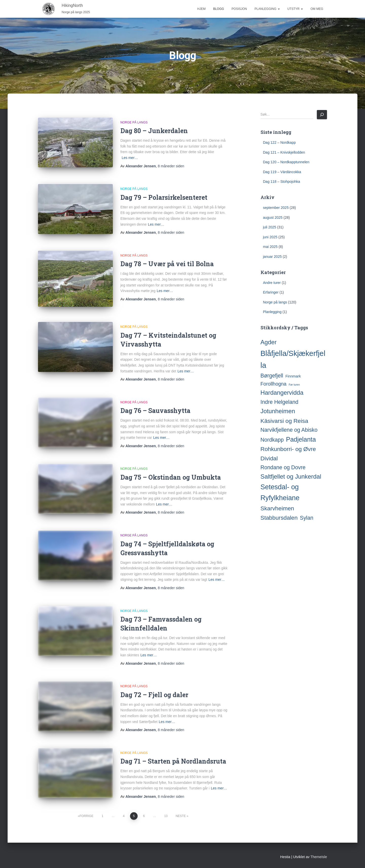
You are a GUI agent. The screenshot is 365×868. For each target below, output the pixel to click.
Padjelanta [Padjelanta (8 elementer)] (301, 439)
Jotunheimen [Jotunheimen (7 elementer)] (278, 411)
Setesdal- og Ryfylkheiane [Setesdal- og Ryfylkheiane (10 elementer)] (280, 493)
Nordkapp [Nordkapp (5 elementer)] (272, 440)
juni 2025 (270, 237)
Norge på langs (134, 122)
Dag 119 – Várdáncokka (282, 172)
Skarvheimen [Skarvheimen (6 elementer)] (277, 508)
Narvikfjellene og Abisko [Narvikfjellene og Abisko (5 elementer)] (289, 430)
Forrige (87, 816)
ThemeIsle (319, 857)
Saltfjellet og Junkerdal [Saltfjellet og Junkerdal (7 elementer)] (291, 476)
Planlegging (267, 9)
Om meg (317, 9)
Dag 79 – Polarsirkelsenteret (164, 197)
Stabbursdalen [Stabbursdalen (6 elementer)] (279, 518)
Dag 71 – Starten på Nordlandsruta (173, 761)
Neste (181, 816)
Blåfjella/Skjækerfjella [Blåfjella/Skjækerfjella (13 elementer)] (293, 359)
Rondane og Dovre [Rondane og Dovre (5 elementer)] (283, 467)
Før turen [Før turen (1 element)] (294, 385)
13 (166, 816)
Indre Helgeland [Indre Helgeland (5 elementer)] (280, 402)
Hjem (201, 9)
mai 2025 (270, 247)
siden (171, 166)
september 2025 (276, 208)
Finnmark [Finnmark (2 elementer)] (293, 376)
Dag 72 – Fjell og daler (154, 695)
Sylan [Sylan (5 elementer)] (307, 518)
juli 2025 (270, 227)
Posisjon (239, 9)
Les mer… (130, 158)
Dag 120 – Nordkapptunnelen (286, 162)
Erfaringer (271, 292)
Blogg (219, 9)
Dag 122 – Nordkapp (279, 142)
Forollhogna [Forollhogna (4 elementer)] (274, 384)
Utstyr (295, 9)
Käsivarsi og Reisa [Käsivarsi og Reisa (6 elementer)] (284, 421)
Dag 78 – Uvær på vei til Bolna (167, 264)
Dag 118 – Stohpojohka (282, 182)
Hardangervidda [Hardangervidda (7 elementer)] (282, 393)
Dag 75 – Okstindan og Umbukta (171, 477)
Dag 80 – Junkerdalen (154, 131)
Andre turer (272, 283)
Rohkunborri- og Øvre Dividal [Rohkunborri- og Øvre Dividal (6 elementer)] (288, 454)
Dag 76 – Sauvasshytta (155, 411)
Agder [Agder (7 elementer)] (269, 342)
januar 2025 (272, 257)
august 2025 (273, 218)
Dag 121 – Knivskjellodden (284, 152)
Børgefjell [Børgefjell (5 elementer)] (272, 376)
